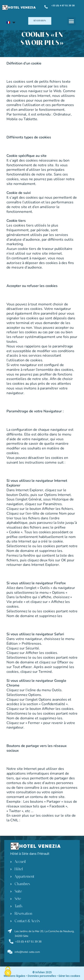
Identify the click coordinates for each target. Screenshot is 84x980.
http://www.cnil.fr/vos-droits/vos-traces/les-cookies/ (41, 823)
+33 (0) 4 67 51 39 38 (28, 942)
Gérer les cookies (69, 976)
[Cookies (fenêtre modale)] (8, 972)
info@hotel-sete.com (27, 952)
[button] (40, 21)
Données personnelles (42, 976)
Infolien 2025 (43, 972)
